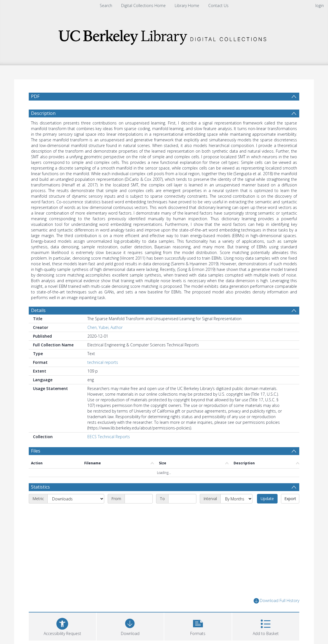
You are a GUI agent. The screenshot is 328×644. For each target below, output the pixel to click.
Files (36, 451)
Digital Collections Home (143, 5)
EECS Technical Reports (109, 437)
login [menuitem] (320, 5)
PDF (35, 96)
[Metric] (76, 499)
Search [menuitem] (106, 5)
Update (267, 499)
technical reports (103, 362)
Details (38, 310)
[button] (198, 626)
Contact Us (218, 5)
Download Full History (276, 601)
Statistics (40, 487)
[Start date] (139, 499)
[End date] (182, 499)
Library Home (187, 5)
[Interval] (236, 499)
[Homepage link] (164, 36)
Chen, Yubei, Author (105, 327)
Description (43, 113)
